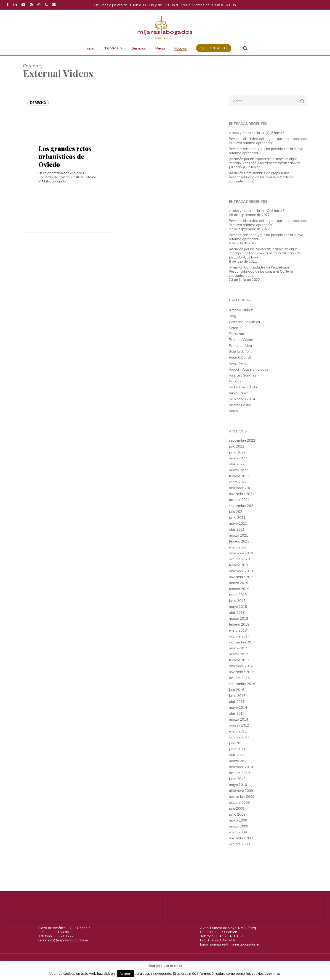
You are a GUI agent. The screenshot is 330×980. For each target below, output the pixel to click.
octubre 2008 (239, 844)
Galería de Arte (241, 352)
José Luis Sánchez (243, 375)
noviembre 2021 (242, 494)
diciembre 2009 (241, 791)
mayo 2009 (238, 820)
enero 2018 (238, 630)
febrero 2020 (239, 565)
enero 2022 (238, 482)
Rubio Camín (239, 393)
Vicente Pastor (240, 405)
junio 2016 (237, 696)
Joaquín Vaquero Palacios (249, 369)
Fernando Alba (240, 346)
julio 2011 (237, 743)
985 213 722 (64, 936)
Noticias (235, 381)
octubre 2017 (239, 636)
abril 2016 (237, 702)
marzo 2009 (239, 826)
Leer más (273, 973)
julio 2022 (237, 446)
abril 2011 (237, 755)
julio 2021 (237, 512)
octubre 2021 (239, 500)
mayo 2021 (238, 524)
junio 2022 (237, 452)
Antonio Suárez (241, 310)
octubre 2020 (239, 559)
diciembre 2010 (241, 767)
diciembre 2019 (241, 571)
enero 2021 (238, 547)
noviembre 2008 (242, 838)
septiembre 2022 (242, 440)
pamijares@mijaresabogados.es (235, 944)
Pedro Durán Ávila (243, 387)
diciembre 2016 (241, 666)
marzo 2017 (239, 654)
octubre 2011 (239, 737)
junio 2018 (237, 601)
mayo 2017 (238, 648)
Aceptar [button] (125, 974)
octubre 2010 (239, 773)
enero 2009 (238, 832)
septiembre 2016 (242, 684)
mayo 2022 (238, 458)
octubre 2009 (239, 803)
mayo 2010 (238, 785)
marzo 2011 (239, 761)
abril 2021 (237, 530)
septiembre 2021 (242, 506)
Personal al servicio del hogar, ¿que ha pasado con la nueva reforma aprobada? (268, 141)
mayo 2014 (238, 708)
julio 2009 (237, 809)
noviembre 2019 (242, 577)
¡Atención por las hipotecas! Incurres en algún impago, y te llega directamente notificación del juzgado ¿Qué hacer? (265, 163)
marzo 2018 (239, 619)
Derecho (38, 103)
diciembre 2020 (241, 553)
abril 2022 (237, 464)
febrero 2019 (239, 589)
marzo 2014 (239, 719)
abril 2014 (237, 714)
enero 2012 (238, 731)
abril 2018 (237, 613)
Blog (233, 316)
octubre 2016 (239, 678)
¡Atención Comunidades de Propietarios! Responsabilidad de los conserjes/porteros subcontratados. (261, 177)
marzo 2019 (239, 583)
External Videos (241, 340)
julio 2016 (237, 690)
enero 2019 (238, 595)
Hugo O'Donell (240, 358)
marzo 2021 (239, 535)
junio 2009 (237, 814)
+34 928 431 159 (229, 936)
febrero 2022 (239, 476)
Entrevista (237, 334)
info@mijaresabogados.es (68, 940)
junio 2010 (237, 779)
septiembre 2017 (242, 642)
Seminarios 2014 (242, 399)
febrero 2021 (239, 541)
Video (233, 411)
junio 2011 (237, 749)
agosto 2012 (239, 725)
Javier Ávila (238, 364)
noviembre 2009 (242, 797)
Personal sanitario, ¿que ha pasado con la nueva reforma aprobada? (266, 151)
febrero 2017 (239, 660)
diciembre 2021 (241, 488)
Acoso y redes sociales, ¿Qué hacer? (257, 133)
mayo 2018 (238, 607)
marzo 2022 (239, 470)
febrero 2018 (239, 624)
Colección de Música (244, 322)
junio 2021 (237, 518)
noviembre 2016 (242, 672)
